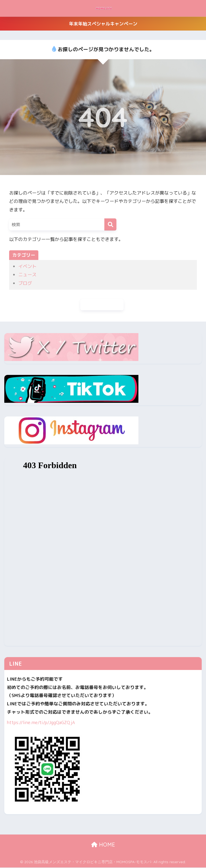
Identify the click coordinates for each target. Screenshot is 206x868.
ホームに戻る (102, 305)
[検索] (110, 224)
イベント (27, 266)
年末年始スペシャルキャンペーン (103, 24)
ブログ (25, 283)
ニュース (27, 275)
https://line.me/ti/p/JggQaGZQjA (42, 723)
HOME (103, 845)
